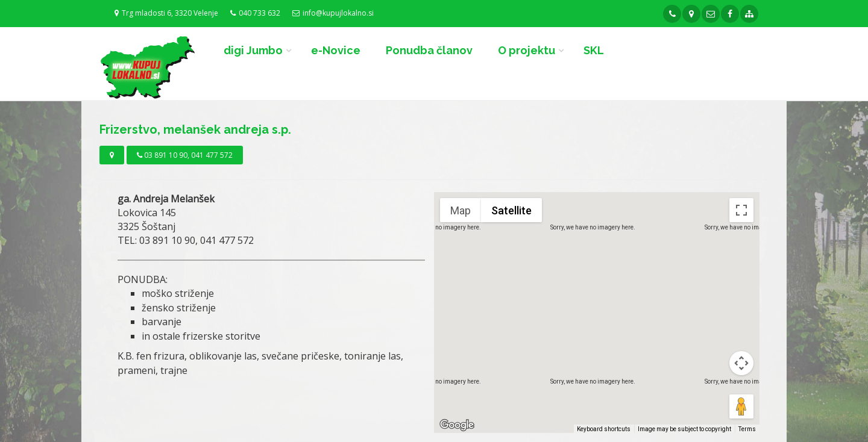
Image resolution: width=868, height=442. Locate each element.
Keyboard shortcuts (604, 429)
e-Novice (336, 50)
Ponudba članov (429, 50)
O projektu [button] (527, 50)
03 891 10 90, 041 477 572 (185, 155)
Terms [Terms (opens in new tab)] (747, 429)
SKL (594, 50)
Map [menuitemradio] (461, 210)
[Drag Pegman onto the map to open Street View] (741, 406)
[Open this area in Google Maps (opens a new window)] (457, 425)
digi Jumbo (253, 50)
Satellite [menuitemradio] (511, 210)
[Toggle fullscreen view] (741, 210)
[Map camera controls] (741, 363)
